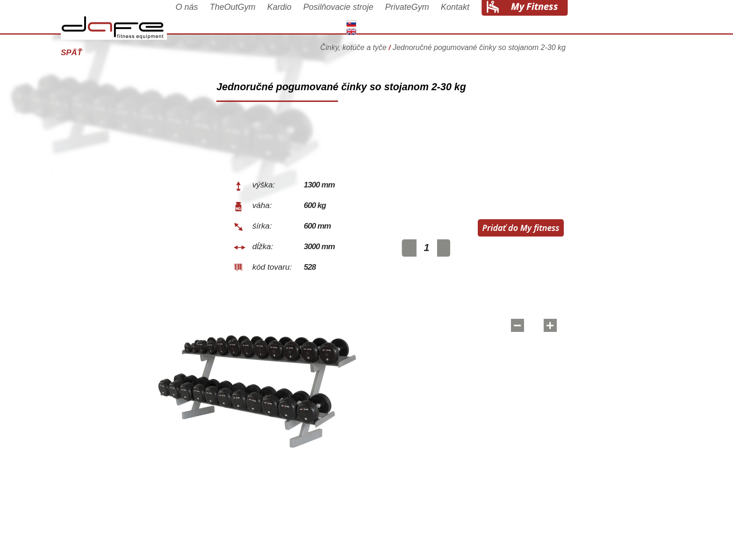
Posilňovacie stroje (387, 20)
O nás (235, 20)
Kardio (328, 20)
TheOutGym (281, 20)
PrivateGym (456, 20)
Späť (120, 53)
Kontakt (504, 20)
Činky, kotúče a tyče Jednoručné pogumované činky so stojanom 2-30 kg (492, 49)
